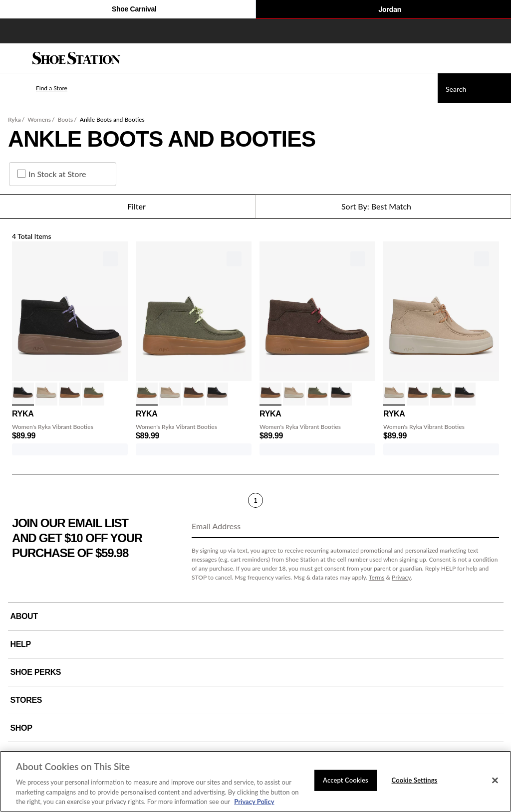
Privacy (401, 577)
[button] (37, 88)
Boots (66, 119)
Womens (39, 119)
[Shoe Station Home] (76, 58)
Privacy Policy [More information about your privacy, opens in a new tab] (254, 802)
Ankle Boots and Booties (112, 119)
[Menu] (15, 58)
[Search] (474, 88)
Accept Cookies (346, 780)
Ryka (14, 119)
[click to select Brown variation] (70, 394)
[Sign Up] (488, 527)
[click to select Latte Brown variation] (46, 394)
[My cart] (498, 58)
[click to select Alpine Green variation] (93, 394)
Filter (128, 206)
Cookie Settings (415, 780)
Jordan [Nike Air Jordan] (383, 10)
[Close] (495, 781)
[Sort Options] (383, 206)
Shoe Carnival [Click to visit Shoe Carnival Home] (128, 10)
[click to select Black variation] (23, 394)
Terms (377, 577)
